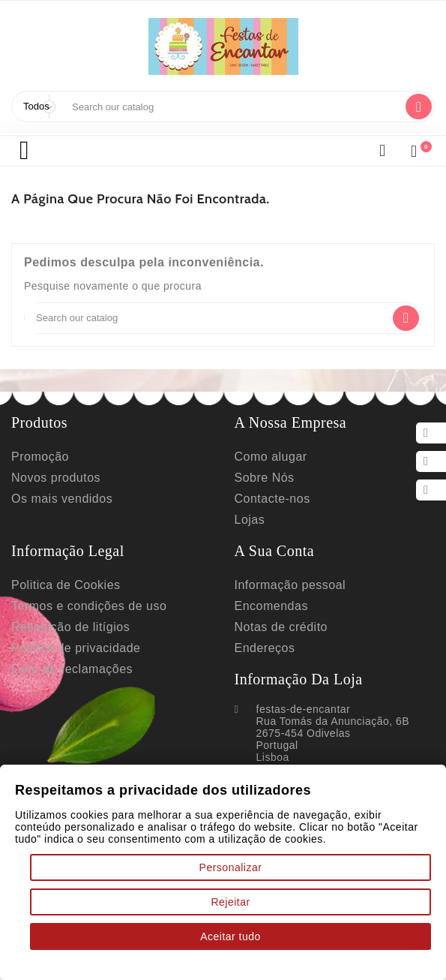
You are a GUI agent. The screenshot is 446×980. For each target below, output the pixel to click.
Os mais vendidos (61, 507)
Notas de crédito (283, 645)
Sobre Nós (265, 485)
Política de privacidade (77, 667)
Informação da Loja (312, 700)
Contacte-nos (274, 507)
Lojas (250, 530)
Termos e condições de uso (90, 622)
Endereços (265, 667)
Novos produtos (57, 485)
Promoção (40, 462)
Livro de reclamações (73, 690)
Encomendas (272, 622)
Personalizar (231, 864)
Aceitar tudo (231, 936)
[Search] (232, 107)
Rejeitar (230, 900)
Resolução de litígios (71, 645)
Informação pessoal (293, 600)
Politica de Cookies (66, 600)
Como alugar (272, 462)
